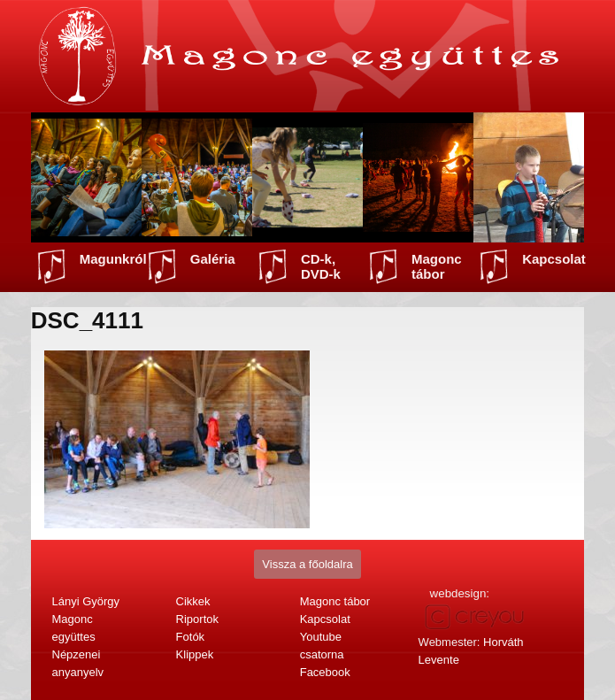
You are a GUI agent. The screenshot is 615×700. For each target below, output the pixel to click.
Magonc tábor (437, 266)
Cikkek (193, 601)
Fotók (191, 637)
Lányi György (86, 601)
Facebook (325, 672)
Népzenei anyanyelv (78, 663)
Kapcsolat (554, 259)
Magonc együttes (74, 628)
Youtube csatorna (322, 646)
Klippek (195, 654)
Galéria (213, 259)
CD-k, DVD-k (321, 266)
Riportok (197, 619)
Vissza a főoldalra (307, 564)
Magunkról (113, 259)
